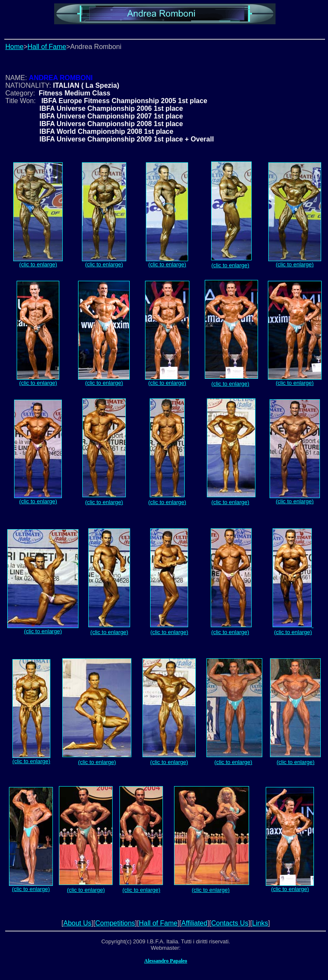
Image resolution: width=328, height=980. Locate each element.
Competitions (115, 923)
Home (14, 47)
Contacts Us (230, 923)
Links (260, 923)
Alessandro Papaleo (166, 961)
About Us (77, 923)
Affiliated (194, 923)
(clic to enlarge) (38, 262)
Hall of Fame (47, 47)
